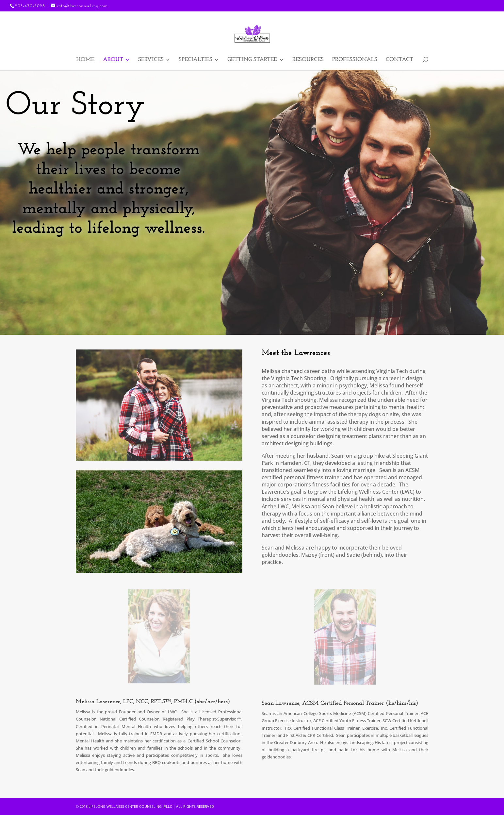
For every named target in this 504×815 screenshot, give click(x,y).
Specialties (195, 60)
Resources (308, 60)
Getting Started (252, 60)
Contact (399, 60)
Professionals (355, 60)
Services (151, 60)
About (113, 60)
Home (85, 60)
